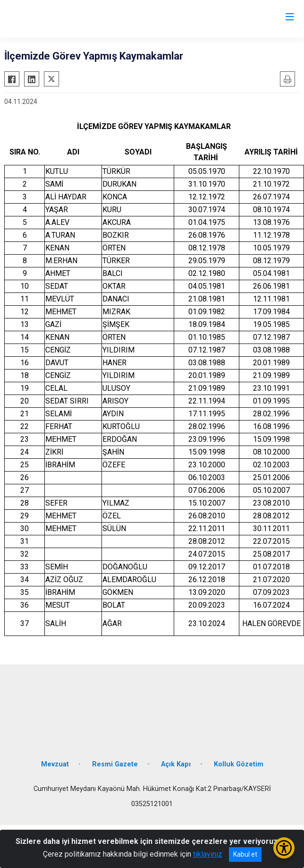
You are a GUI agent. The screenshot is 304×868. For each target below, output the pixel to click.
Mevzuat (55, 764)
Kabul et (245, 854)
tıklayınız (208, 854)
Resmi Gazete (115, 764)
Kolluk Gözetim (239, 764)
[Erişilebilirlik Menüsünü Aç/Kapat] (284, 848)
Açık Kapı (176, 764)
